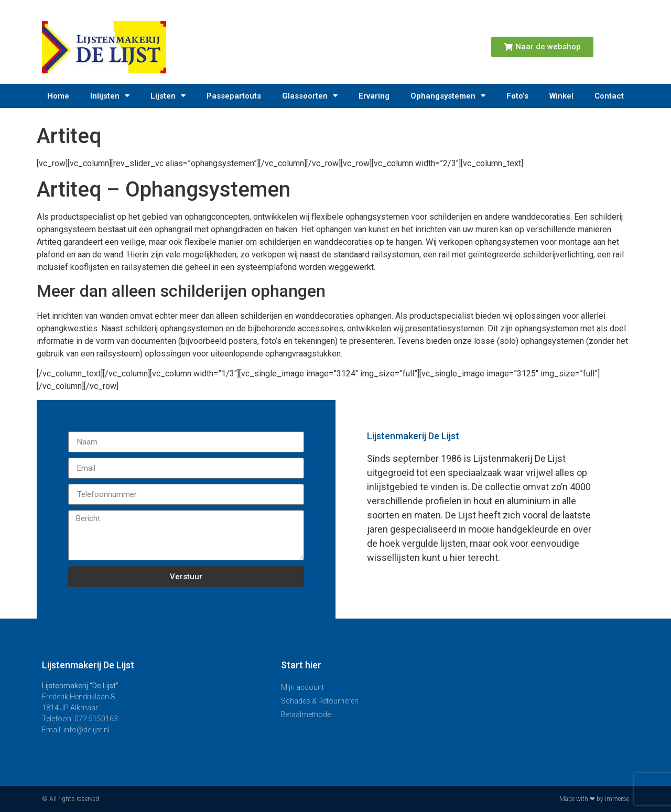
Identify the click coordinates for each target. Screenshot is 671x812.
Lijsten (168, 96)
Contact (609, 96)
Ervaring (374, 96)
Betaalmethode (306, 714)
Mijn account (302, 687)
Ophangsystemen (448, 96)
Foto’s (517, 96)
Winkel (561, 96)
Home (58, 96)
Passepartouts (234, 96)
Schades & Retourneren (320, 701)
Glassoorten (310, 96)
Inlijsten (110, 96)
